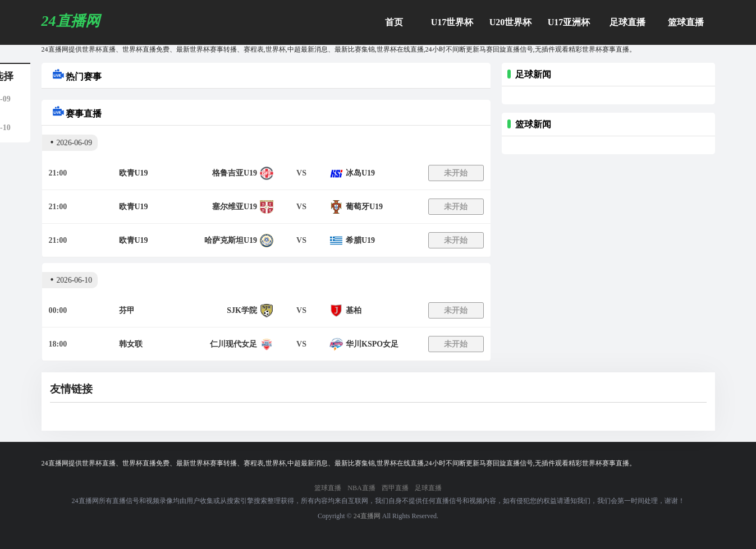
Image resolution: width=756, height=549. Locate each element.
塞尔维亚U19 (235, 207)
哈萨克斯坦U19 (231, 240)
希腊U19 (360, 240)
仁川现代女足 (233, 344)
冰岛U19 (360, 173)
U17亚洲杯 (569, 22)
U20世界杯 (511, 22)
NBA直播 (361, 488)
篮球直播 (686, 22)
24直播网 (367, 516)
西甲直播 (395, 488)
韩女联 (131, 344)
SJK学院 (242, 310)
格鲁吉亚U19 (235, 173)
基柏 (354, 310)
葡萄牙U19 (364, 207)
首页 (394, 22)
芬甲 (127, 310)
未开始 (456, 173)
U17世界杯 (452, 22)
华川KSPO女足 (372, 344)
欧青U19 (134, 173)
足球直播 (627, 22)
